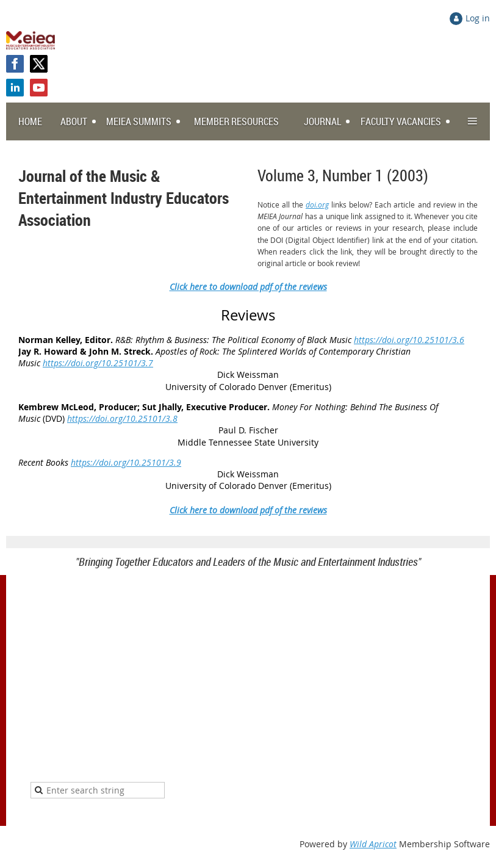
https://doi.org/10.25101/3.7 (98, 363)
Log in (478, 18)
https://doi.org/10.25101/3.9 (126, 462)
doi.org (317, 204)
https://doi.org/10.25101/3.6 (409, 340)
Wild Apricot (373, 844)
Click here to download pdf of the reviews (248, 287)
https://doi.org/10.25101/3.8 (122, 418)
